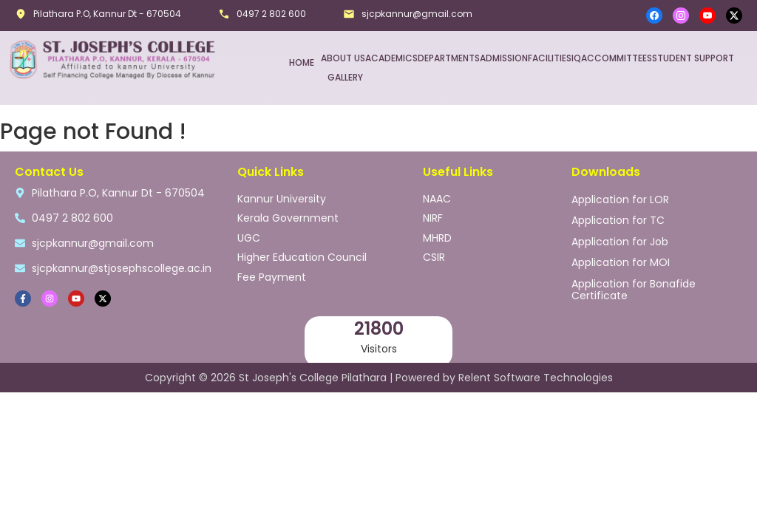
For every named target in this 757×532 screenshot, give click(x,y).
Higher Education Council (302, 250)
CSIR (434, 250)
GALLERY (345, 76)
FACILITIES (550, 57)
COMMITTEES (623, 57)
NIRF (433, 214)
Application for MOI (621, 255)
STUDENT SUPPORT (693, 57)
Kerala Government (288, 214)
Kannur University (282, 197)
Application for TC (618, 216)
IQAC (583, 57)
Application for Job (620, 236)
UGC (249, 232)
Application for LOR (620, 197)
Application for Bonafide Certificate (634, 280)
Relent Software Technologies (536, 376)
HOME (302, 62)
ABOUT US (343, 57)
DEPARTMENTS (449, 57)
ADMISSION (504, 57)
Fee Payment (272, 267)
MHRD (437, 232)
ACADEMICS (391, 57)
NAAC (437, 197)
